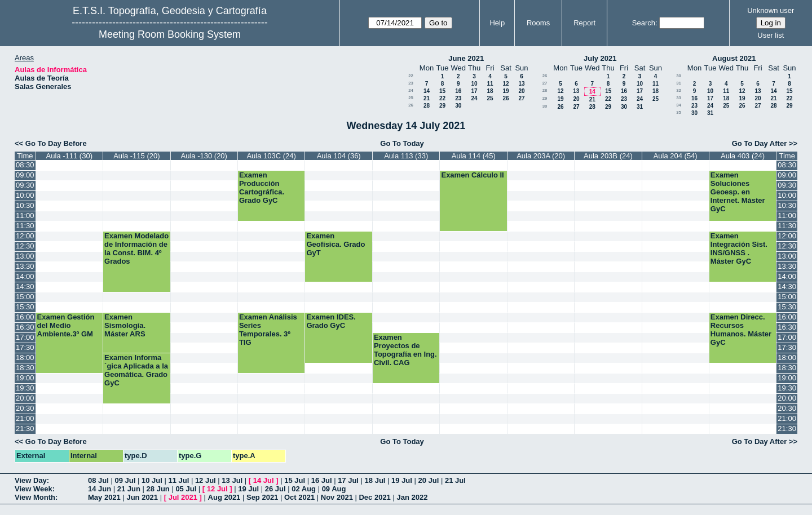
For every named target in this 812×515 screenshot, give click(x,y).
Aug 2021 (224, 497)
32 (679, 90)
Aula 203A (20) (541, 156)
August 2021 (734, 58)
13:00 (25, 256)
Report (584, 23)
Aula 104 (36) (339, 156)
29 (442, 106)
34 (679, 105)
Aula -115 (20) (136, 156)
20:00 (25, 398)
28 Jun (158, 489)
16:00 (25, 317)
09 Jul (125, 480)
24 (411, 90)
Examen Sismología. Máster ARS (125, 325)
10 (474, 84)
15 (442, 91)
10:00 (25, 195)
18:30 (25, 368)
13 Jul (232, 480)
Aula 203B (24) (608, 156)
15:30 (25, 307)
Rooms (538, 23)
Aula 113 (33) (406, 156)
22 (411, 76)
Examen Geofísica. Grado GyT (336, 244)
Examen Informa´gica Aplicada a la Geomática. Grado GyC (136, 370)
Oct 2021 (299, 497)
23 (411, 83)
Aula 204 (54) (676, 156)
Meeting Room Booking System (170, 34)
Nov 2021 (337, 497)
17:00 (25, 337)
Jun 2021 (142, 497)
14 (427, 91)
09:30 (25, 185)
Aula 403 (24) (743, 156)
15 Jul (295, 480)
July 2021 (600, 58)
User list (771, 35)
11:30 (25, 226)
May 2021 (104, 497)
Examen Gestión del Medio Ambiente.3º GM (66, 325)
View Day (31, 480)
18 (490, 91)
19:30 (25, 388)
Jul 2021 (183, 497)
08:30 (25, 165)
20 (521, 91)
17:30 (25, 347)
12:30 (25, 246)
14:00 (25, 276)
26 (506, 98)
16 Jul (322, 480)
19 (506, 91)
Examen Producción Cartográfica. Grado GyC (262, 188)
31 (640, 107)
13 (521, 84)
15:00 (25, 297)
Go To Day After (760, 143)
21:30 (25, 429)
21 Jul (455, 480)
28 (427, 106)
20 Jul (429, 480)
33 (679, 98)
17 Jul (348, 480)
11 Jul (178, 480)
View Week (34, 489)
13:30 (25, 266)
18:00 (25, 358)
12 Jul (206, 480)
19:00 (25, 378)
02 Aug (304, 489)
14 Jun (100, 489)
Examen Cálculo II (472, 175)
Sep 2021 (262, 497)
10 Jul (152, 480)
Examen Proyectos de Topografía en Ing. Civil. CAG (405, 350)
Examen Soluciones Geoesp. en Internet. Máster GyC (738, 192)
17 (474, 91)
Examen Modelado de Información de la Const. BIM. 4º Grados (136, 248)
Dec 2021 (374, 497)
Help (497, 23)
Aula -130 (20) (204, 156)
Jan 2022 (412, 497)
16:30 (25, 327)
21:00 (25, 418)
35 (679, 112)
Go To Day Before (56, 143)
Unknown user (771, 10)
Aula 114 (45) (474, 156)
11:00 (25, 216)
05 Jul (186, 489)
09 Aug (334, 489)
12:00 (25, 236)
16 (458, 91)
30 (458, 106)
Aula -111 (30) (69, 156)
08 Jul (98, 480)
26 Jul (275, 489)
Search (644, 23)
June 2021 (466, 58)
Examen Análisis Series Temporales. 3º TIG (268, 330)
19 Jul (402, 480)
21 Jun (129, 489)
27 (521, 98)
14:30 (25, 287)
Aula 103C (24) (271, 156)
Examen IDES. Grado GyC (331, 321)
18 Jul (375, 480)
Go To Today (402, 143)
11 (490, 84)
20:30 (25, 408)
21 (427, 98)
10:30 (25, 205)
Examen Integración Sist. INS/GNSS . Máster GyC (739, 248)
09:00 (25, 175)
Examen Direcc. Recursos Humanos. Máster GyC (741, 330)
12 (506, 84)
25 (411, 98)
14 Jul (264, 480)
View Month (35, 497)
